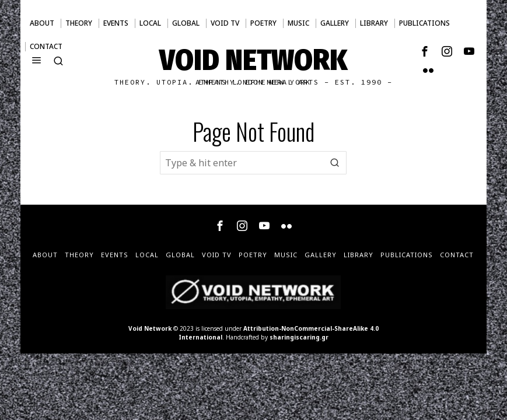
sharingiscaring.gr (299, 337)
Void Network (150, 328)
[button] (335, 163)
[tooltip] (425, 51)
